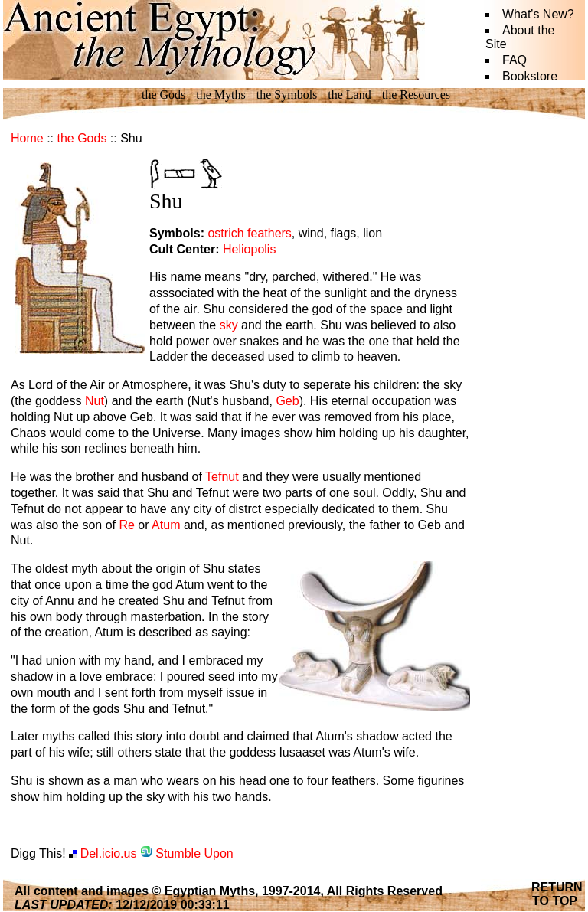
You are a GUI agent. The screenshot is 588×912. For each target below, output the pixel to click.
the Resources (416, 95)
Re (126, 525)
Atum (166, 525)
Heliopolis (249, 249)
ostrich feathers (249, 233)
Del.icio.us (103, 853)
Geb (287, 401)
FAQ (514, 60)
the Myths (220, 95)
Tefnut (222, 477)
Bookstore (530, 76)
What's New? (538, 14)
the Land (349, 95)
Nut (95, 401)
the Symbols (287, 95)
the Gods (163, 95)
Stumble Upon (187, 853)
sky (229, 325)
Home (27, 138)
